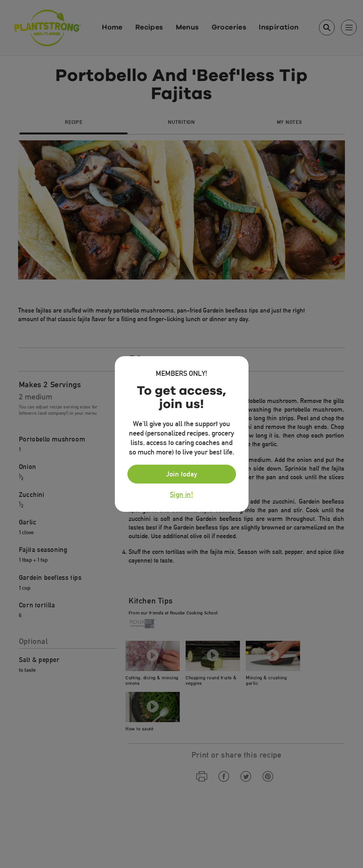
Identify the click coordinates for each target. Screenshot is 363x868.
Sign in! (181, 495)
